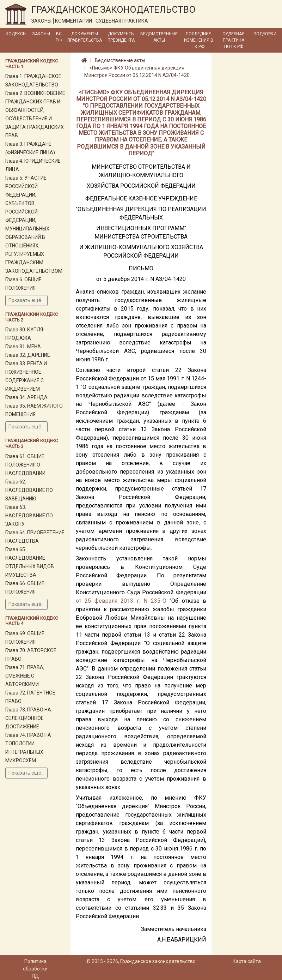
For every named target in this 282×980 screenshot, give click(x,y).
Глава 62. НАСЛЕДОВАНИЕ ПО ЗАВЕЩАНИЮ (29, 490)
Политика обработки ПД (35, 969)
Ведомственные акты (159, 37)
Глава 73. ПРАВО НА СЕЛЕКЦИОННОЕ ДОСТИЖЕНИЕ (28, 718)
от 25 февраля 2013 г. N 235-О (121, 601)
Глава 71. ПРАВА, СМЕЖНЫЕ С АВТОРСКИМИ (25, 676)
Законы (41, 34)
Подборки (265, 34)
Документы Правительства (85, 37)
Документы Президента (121, 37)
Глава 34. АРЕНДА (26, 397)
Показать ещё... (26, 300)
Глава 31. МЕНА (23, 347)
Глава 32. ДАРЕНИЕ (28, 355)
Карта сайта (247, 961)
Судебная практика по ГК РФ (234, 40)
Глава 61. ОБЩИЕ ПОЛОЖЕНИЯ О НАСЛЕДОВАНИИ (25, 465)
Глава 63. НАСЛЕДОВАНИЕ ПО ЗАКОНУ (29, 516)
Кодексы (16, 34)
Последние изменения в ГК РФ (199, 40)
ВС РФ (59, 37)
